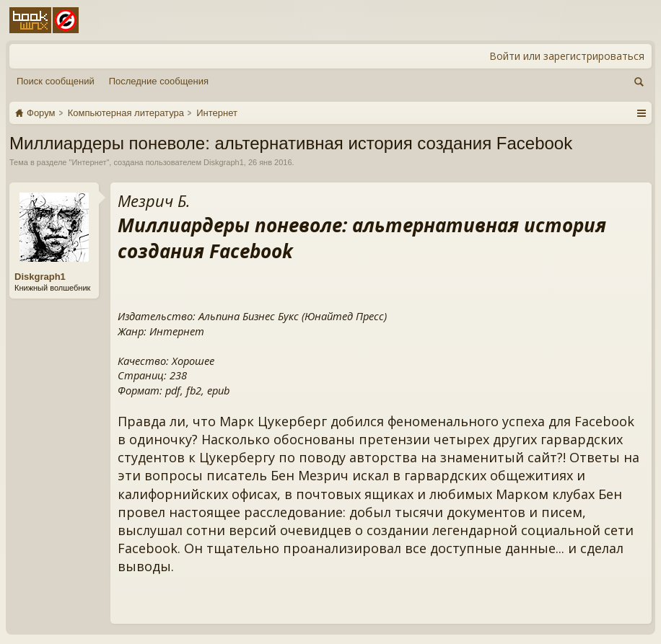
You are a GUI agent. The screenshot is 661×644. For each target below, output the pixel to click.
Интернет (89, 162)
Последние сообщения (159, 81)
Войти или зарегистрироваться (567, 56)
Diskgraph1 (224, 162)
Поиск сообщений (56, 81)
